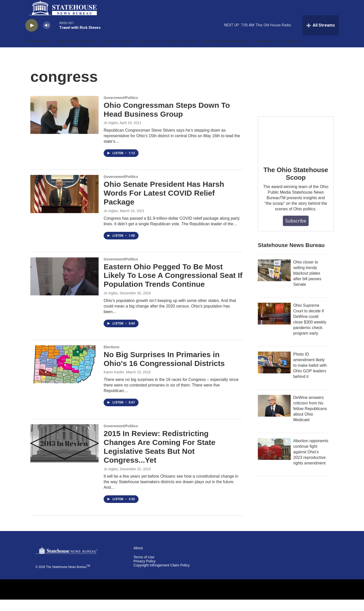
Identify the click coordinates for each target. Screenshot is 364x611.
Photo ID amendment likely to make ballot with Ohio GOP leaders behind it (310, 377)
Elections (111, 358)
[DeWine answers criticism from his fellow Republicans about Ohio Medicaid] (274, 417)
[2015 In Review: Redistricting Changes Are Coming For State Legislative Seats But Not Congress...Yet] (64, 455)
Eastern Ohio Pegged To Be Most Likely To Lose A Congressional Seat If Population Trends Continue (173, 287)
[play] (32, 37)
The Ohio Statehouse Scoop (168, 53)
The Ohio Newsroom (226, 53)
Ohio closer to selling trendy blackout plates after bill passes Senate (307, 285)
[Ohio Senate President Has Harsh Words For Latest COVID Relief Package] (64, 205)
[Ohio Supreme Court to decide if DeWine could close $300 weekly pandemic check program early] (274, 325)
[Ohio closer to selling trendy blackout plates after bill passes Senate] (274, 282)
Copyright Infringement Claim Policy (162, 577)
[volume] (47, 37)
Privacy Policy (144, 573)
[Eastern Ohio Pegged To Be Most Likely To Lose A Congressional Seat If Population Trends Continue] (64, 288)
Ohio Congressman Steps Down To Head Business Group (167, 121)
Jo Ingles (111, 134)
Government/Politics (121, 109)
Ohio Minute (266, 53)
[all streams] (321, 37)
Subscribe (296, 232)
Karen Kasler (114, 383)
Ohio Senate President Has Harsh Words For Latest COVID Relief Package (164, 204)
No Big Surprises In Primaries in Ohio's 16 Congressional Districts (164, 370)
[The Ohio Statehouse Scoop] (296, 149)
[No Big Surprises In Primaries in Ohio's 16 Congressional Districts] (64, 376)
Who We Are (38, 53)
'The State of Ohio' (77, 53)
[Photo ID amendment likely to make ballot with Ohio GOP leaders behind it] (274, 374)
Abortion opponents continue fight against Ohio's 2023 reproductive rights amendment (311, 463)
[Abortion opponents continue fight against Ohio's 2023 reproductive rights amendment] (274, 460)
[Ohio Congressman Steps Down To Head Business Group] (64, 126)
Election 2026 (117, 53)
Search (292, 53)
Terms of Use (144, 569)
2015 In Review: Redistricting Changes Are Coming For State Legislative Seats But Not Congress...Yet (160, 458)
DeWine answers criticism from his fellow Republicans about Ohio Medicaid (310, 420)
